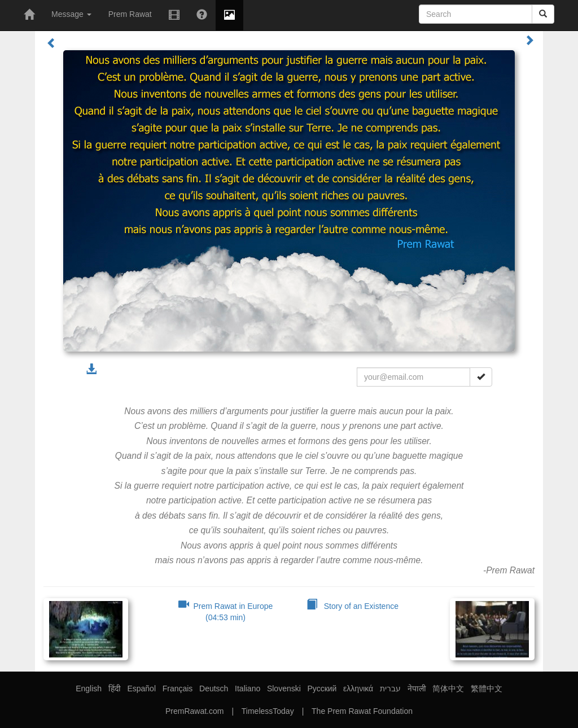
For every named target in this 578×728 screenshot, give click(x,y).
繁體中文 (487, 688)
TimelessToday (268, 711)
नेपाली (417, 688)
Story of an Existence (353, 606)
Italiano (248, 688)
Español (141, 688)
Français (178, 688)
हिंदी (115, 688)
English (89, 688)
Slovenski (284, 688)
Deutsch (214, 688)
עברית (390, 688)
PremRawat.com (194, 711)
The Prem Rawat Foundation (362, 711)
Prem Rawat (130, 14)
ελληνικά (358, 688)
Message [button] (71, 14)
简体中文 (448, 688)
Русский (322, 688)
